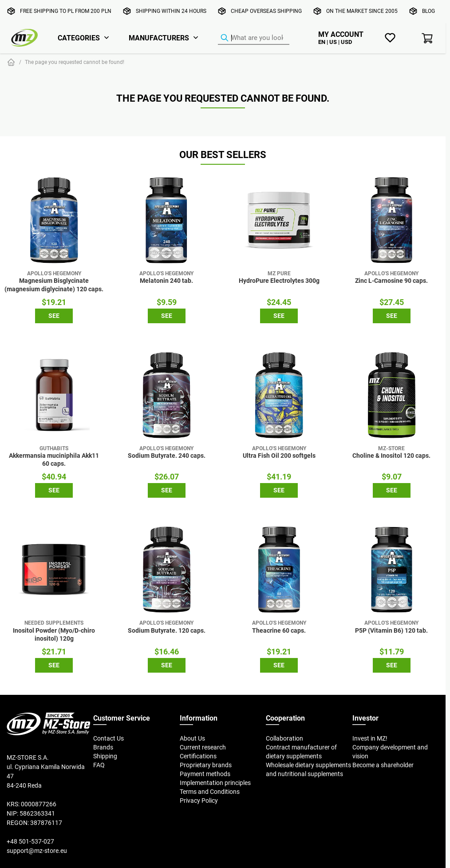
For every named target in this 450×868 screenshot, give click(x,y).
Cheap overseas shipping (266, 11)
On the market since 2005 (362, 11)
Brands (103, 747)
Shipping (105, 756)
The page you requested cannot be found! (75, 62)
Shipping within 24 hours (171, 11)
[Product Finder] (254, 38)
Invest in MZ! (370, 738)
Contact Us (109, 738)
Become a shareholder (383, 765)
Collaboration (284, 738)
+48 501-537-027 (30, 841)
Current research (203, 747)
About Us (192, 738)
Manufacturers (159, 38)
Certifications (198, 756)
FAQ (99, 765)
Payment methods (205, 774)
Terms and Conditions (210, 792)
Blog (428, 11)
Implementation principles (215, 783)
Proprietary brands (206, 765)
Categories (79, 38)
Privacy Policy (199, 801)
